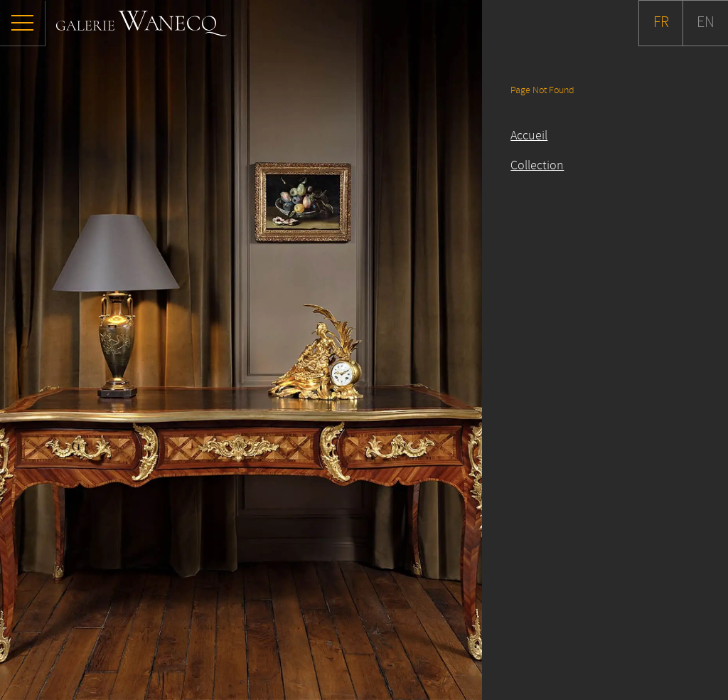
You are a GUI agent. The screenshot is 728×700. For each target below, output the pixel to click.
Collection (537, 166)
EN (706, 23)
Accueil (529, 136)
